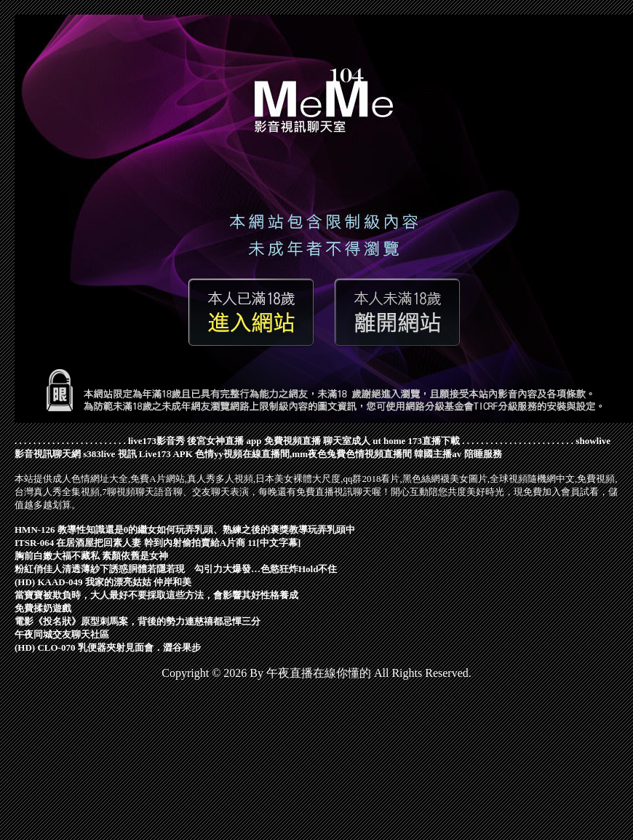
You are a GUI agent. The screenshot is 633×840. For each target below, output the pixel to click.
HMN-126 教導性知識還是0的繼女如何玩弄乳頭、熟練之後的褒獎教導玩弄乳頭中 (185, 530)
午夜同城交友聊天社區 (62, 634)
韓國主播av (438, 454)
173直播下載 (434, 441)
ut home (389, 441)
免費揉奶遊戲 (43, 608)
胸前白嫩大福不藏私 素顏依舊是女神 (91, 556)
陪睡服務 (483, 454)
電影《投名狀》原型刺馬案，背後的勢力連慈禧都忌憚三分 (138, 621)
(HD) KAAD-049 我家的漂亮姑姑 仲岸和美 (103, 582)
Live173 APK (166, 454)
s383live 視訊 (110, 454)
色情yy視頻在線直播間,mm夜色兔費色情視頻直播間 (303, 454)
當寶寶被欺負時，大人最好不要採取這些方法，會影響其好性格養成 (156, 595)
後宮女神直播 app (224, 441)
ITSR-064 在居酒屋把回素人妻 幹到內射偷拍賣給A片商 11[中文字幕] (158, 543)
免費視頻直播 (292, 441)
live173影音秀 (156, 441)
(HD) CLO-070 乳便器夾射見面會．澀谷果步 (108, 647)
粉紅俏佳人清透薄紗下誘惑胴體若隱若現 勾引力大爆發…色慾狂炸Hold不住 (176, 569)
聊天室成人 (347, 441)
